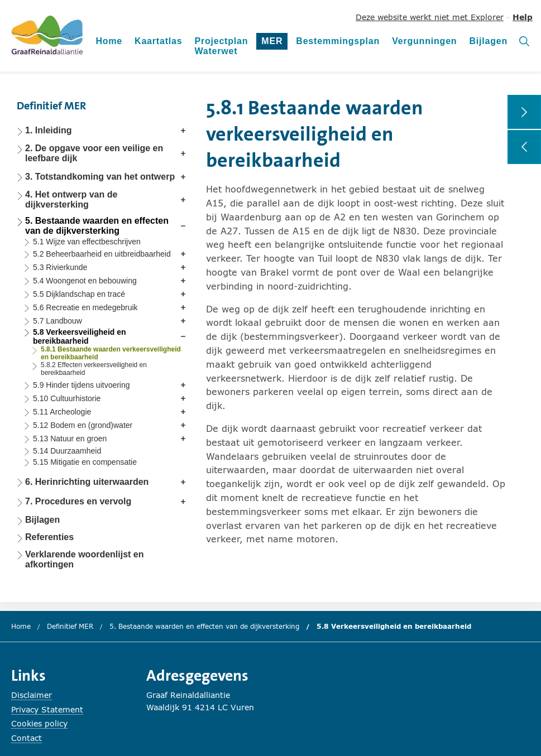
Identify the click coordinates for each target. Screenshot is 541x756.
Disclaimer (32, 695)
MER (274, 43)
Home (109, 41)
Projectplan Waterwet (221, 46)
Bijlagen (488, 41)
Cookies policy (39, 723)
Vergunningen (424, 41)
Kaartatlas (158, 41)
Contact (27, 738)
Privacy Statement (47, 709)
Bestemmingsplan (338, 41)
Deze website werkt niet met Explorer (430, 17)
